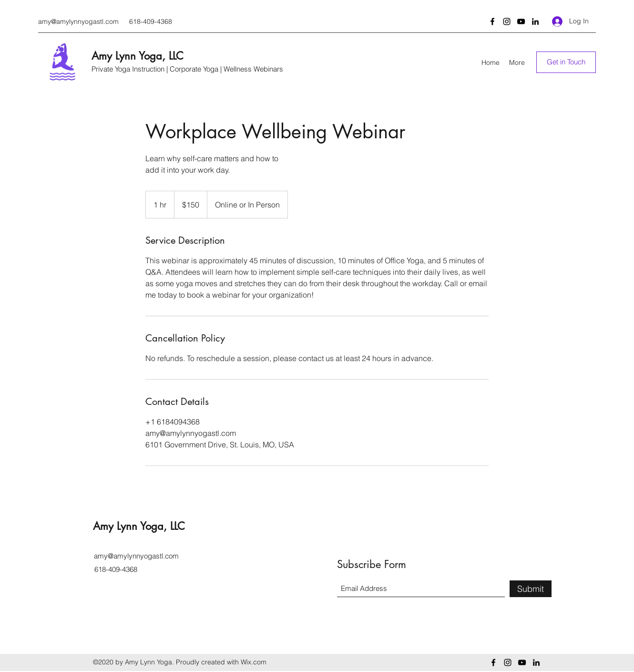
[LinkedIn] (535, 21)
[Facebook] (492, 21)
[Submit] (531, 589)
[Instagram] (507, 21)
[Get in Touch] (566, 62)
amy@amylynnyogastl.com (78, 21)
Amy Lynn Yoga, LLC (138, 56)
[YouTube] (521, 21)
